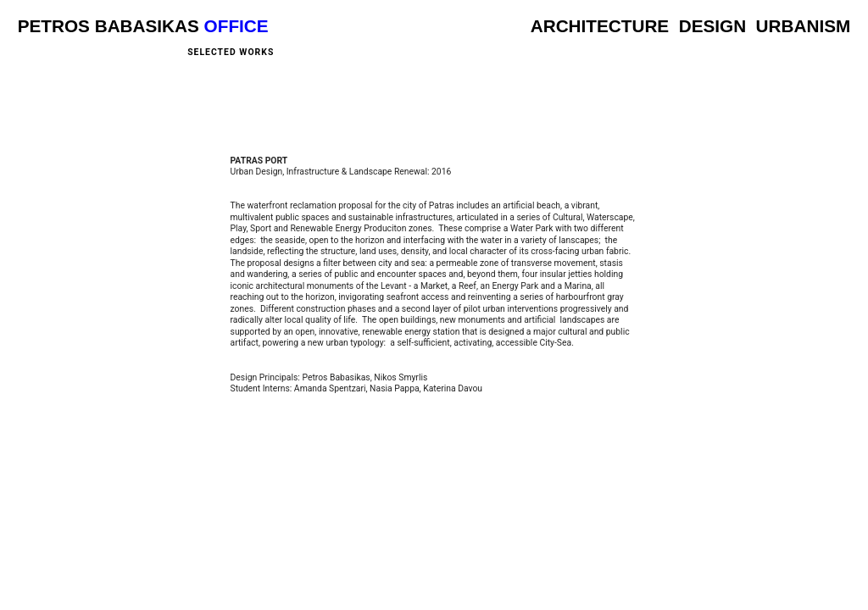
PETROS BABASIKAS (108, 26)
